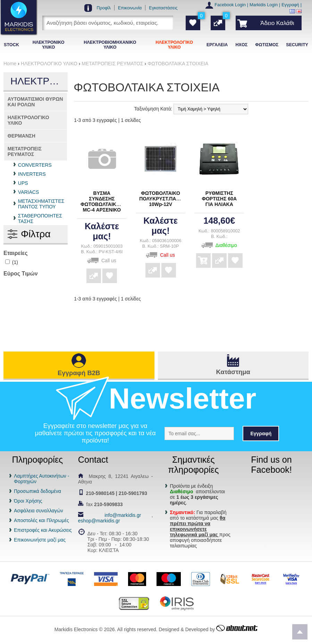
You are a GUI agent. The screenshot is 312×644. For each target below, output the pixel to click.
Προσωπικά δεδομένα (37, 491)
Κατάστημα (233, 372)
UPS (23, 183)
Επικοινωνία (130, 8)
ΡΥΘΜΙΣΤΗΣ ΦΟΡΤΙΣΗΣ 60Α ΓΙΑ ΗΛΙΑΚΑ (219, 199)
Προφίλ (104, 8)
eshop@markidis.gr (99, 521)
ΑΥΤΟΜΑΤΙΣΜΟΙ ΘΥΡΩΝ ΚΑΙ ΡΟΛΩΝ (35, 102)
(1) (12, 262)
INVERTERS (32, 174)
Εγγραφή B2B (79, 373)
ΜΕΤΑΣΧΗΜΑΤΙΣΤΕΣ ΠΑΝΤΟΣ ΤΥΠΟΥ (41, 204)
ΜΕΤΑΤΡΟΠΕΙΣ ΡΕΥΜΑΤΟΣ (25, 151)
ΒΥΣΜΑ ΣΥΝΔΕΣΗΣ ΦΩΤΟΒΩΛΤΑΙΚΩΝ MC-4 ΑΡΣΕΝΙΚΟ (102, 201)
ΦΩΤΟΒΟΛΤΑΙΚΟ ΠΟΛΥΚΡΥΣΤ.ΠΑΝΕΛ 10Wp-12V (163, 199)
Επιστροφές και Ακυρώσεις (43, 530)
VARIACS (28, 192)
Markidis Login (264, 5)
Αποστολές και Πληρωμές (41, 520)
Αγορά (203, 256)
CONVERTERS (35, 165)
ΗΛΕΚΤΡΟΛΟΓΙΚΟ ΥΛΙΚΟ (28, 120)
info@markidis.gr (123, 515)
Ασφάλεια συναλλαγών (39, 511)
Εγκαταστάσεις (163, 8)
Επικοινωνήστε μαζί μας (40, 540)
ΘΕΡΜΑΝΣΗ (22, 136)
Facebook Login (230, 5)
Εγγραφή (290, 5)
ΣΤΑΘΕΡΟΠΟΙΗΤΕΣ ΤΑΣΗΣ (40, 218)
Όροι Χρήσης (28, 501)
